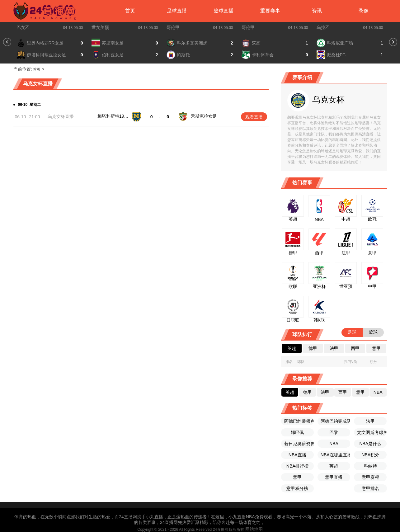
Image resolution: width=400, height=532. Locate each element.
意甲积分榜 (297, 488)
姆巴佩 (297, 432)
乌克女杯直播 (61, 116)
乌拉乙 (323, 27)
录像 (364, 11)
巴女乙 (23, 27)
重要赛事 (270, 11)
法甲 (370, 421)
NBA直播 (297, 455)
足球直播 (177, 11)
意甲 (297, 477)
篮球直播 (224, 11)
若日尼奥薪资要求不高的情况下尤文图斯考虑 (299, 444)
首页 (130, 11)
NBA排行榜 (297, 466)
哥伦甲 (173, 27)
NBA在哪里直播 (335, 455)
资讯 (317, 11)
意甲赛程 (370, 477)
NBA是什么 (370, 444)
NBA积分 (370, 455)
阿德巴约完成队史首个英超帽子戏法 (335, 421)
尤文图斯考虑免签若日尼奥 (372, 432)
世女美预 (100, 27)
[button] (7, 42)
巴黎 (334, 432)
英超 (334, 466)
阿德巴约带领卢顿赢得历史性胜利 (299, 421)
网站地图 (254, 529)
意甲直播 (334, 477)
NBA (334, 444)
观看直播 (254, 117)
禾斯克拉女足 (204, 116)
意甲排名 (370, 488)
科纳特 (370, 466)
